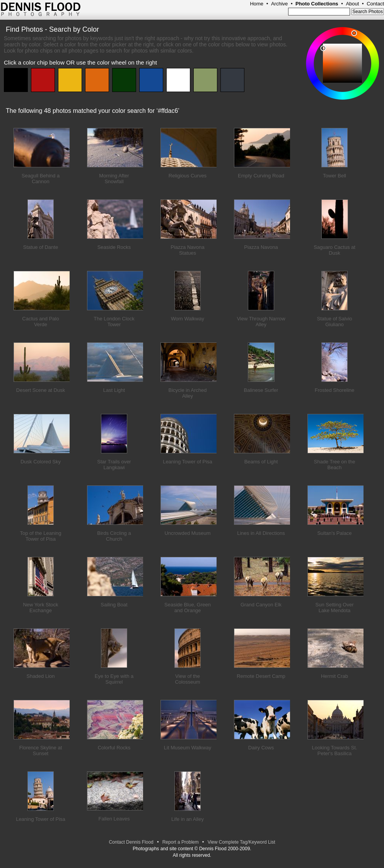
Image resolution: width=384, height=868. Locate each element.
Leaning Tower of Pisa (188, 462)
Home (257, 4)
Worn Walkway (188, 319)
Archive (279, 4)
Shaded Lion (40, 676)
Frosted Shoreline (335, 390)
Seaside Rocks (114, 247)
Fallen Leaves (114, 819)
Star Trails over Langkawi (114, 465)
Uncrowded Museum (187, 533)
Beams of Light (261, 462)
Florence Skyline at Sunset (41, 751)
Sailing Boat (114, 605)
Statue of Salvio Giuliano (334, 322)
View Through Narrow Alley (261, 322)
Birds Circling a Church (114, 536)
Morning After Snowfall (114, 179)
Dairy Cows (261, 748)
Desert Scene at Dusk (41, 390)
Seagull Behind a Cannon (41, 179)
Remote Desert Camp (261, 676)
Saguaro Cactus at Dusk (335, 250)
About (352, 4)
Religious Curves (188, 176)
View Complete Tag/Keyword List (241, 842)
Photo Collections (317, 4)
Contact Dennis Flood (131, 842)
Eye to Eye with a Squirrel (114, 679)
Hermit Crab (335, 676)
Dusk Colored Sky (41, 462)
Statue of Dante (41, 247)
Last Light (114, 390)
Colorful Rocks (114, 748)
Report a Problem (181, 842)
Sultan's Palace (334, 533)
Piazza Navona (261, 247)
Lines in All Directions (261, 533)
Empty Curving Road (261, 176)
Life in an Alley (188, 819)
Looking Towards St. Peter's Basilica (335, 751)
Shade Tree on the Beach (335, 465)
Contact (375, 4)
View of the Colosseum (187, 679)
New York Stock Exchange (40, 608)
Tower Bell (335, 176)
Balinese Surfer (261, 390)
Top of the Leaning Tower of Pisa (41, 536)
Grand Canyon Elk (261, 605)
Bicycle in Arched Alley (188, 393)
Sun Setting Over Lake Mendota (335, 608)
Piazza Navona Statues (187, 250)
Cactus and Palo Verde (40, 322)
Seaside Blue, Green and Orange (188, 608)
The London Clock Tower (114, 322)
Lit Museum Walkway (188, 748)
